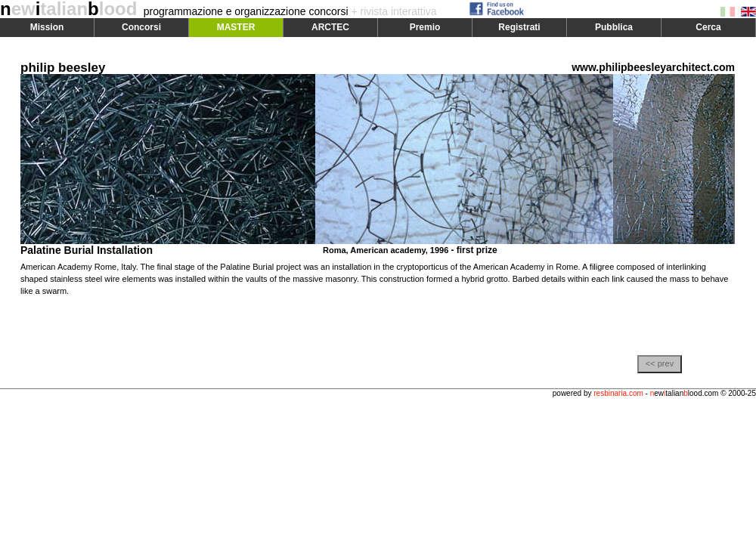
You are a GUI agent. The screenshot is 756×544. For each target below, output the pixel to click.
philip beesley (63, 68)
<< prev (660, 363)
